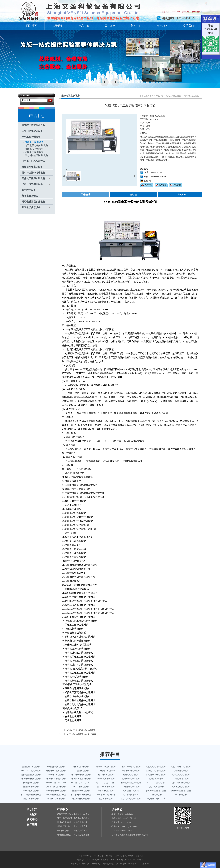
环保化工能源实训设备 (33, 178)
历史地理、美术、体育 (156, 799)
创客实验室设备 (106, 799)
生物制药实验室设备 (131, 787)
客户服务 (162, 26)
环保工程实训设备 (81, 787)
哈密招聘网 (133, 864)
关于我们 (186, 12)
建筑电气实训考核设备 (156, 767)
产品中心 (176, 12)
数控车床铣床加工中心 (56, 783)
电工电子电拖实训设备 (36, 146)
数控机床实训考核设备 (156, 771)
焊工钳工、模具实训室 (156, 783)
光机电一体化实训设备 (56, 771)
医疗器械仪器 (181, 795)
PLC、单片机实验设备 (31, 771)
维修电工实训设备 (34, 142)
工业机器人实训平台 (106, 771)
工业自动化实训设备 (32, 131)
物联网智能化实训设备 (31, 775)
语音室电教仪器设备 (81, 799)
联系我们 (166, 12)
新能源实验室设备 (31, 787)
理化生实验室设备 (31, 799)
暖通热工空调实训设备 (106, 767)
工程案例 (110, 26)
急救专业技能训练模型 (156, 791)
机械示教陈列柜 (156, 779)
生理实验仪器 (156, 795)
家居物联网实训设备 (56, 767)
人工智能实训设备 (81, 771)
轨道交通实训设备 (31, 783)
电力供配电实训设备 (181, 775)
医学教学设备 (29, 190)
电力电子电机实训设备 (31, 779)
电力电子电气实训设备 (33, 161)
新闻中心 (136, 26)
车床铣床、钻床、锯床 (81, 783)
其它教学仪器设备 (31, 208)
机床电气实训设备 (34, 149)
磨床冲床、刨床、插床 (106, 783)
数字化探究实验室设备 (131, 799)
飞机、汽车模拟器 (156, 787)
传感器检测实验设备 (131, 771)
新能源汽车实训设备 (81, 791)
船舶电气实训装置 (34, 152)
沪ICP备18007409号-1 (134, 860)
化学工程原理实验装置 (181, 783)
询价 (148, 129)
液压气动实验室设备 (106, 779)
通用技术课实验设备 (56, 799)
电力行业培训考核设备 (81, 779)
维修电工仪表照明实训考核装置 (81, 730)
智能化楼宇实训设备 (31, 767)
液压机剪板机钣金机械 (131, 783)
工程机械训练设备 (181, 779)
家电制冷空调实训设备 (36, 155)
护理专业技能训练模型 (181, 791)
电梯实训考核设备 (81, 767)
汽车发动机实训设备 (181, 787)
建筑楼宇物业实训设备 (33, 125)
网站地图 (196, 12)
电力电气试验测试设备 (56, 779)
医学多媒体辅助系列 (106, 795)
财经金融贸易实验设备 (33, 202)
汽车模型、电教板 (131, 791)
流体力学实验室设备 (106, 787)
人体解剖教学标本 (131, 795)
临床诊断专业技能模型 (81, 795)
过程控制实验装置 (181, 771)
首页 (152, 96)
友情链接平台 (108, 864)
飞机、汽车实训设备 (32, 184)
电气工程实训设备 (31, 137)
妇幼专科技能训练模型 (56, 795)
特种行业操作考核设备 (33, 173)
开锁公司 (96, 864)
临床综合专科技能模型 (31, 795)
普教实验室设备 (30, 196)
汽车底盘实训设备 (31, 791)
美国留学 (86, 864)
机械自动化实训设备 (32, 167)
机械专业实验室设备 (131, 779)
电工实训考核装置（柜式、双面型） (83, 734)
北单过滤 (145, 864)
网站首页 (32, 26)
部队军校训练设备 (106, 791)
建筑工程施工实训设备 (181, 767)
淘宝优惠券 (121, 864)
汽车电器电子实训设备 (56, 791)
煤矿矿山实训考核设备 (56, 787)
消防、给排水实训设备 (131, 767)
